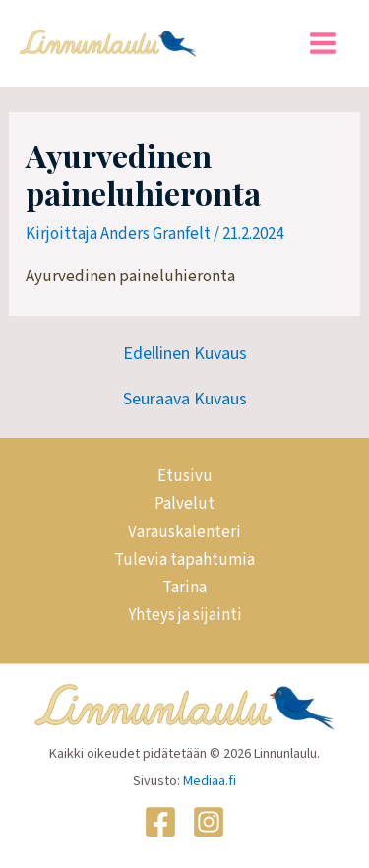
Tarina (184, 588)
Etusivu (185, 476)
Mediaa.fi (210, 781)
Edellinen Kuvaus (185, 354)
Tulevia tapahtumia (184, 560)
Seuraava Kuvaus (185, 400)
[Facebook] (160, 822)
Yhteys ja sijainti (185, 615)
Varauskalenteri (184, 532)
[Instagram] (209, 822)
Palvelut (184, 504)
